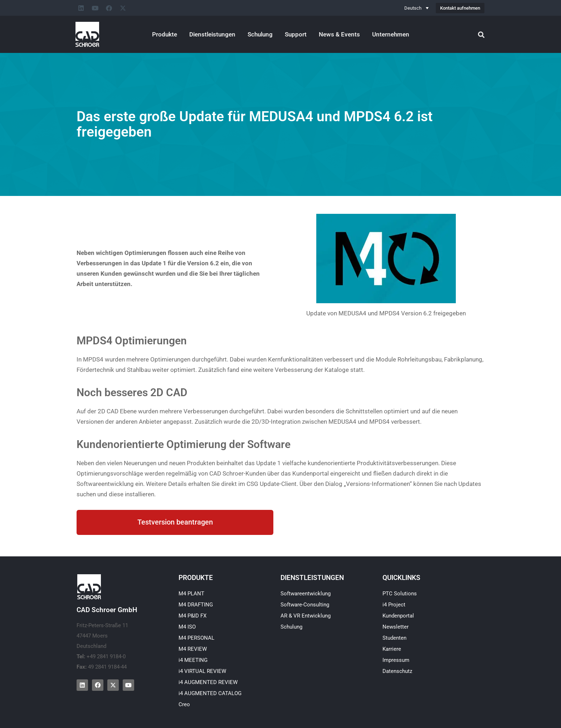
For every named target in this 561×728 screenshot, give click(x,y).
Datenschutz (397, 671)
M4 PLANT (191, 594)
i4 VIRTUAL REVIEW (202, 671)
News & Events (339, 34)
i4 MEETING (193, 660)
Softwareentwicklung (306, 594)
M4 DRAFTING (196, 605)
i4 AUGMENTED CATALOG (210, 693)
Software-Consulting (305, 605)
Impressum (396, 660)
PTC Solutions (400, 594)
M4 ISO (187, 627)
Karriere (392, 649)
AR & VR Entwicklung (306, 616)
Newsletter (396, 627)
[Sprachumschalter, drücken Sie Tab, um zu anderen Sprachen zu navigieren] (416, 8)
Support (296, 34)
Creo (184, 704)
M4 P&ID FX (192, 616)
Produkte (165, 34)
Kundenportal (398, 616)
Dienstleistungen (212, 34)
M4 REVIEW (193, 649)
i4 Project (394, 605)
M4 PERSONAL (196, 638)
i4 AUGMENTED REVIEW (208, 682)
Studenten (394, 638)
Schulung (260, 34)
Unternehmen (391, 34)
